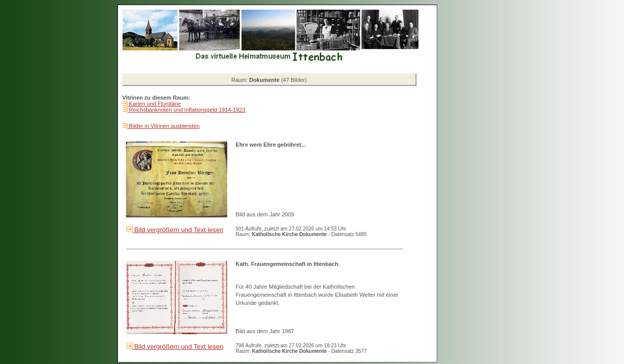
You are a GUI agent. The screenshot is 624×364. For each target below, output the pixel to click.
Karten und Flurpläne (154, 104)
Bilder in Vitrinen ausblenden (164, 126)
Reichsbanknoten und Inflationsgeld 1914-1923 (186, 110)
